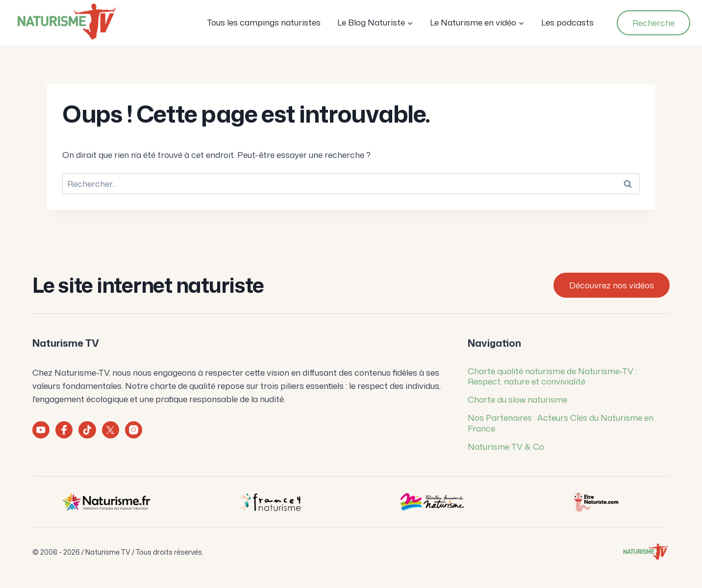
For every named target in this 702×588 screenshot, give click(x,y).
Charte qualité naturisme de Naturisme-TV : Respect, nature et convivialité (552, 376)
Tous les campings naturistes (264, 22)
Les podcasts (567, 22)
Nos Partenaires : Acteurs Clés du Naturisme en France (561, 422)
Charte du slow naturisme (517, 399)
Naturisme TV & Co (506, 446)
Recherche (653, 23)
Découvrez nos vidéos (612, 285)
